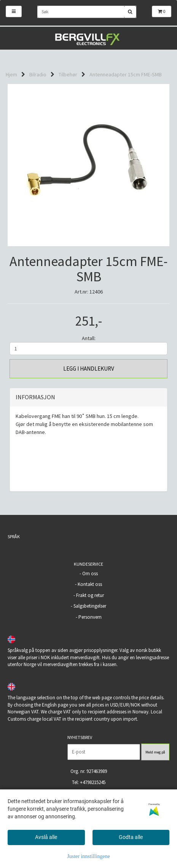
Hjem (11, 74)
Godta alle (131, 837)
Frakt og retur (90, 595)
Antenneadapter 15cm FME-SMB (126, 74)
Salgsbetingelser (90, 606)
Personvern (90, 617)
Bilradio (38, 74)
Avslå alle (46, 837)
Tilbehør (68, 74)
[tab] (88, 397)
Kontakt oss (90, 584)
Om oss (90, 574)
